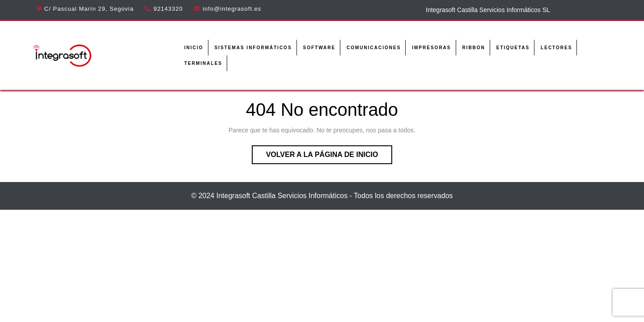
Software (319, 48)
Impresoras (431, 48)
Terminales (203, 63)
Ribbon (473, 48)
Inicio (194, 48)
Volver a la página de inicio (329, 157)
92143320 (168, 9)
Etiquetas (513, 48)
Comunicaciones (374, 48)
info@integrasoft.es (232, 9)
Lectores (556, 48)
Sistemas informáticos (253, 48)
